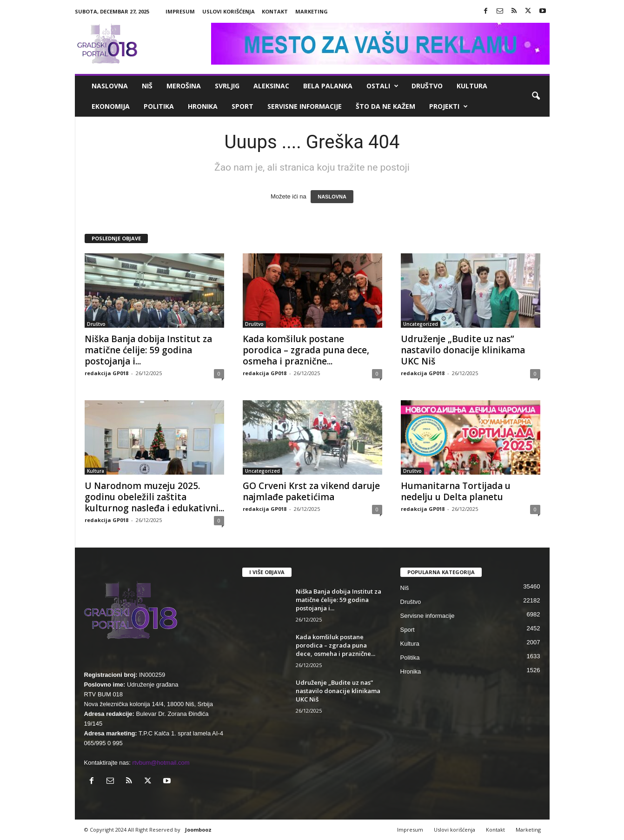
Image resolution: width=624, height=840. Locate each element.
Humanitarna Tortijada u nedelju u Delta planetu (456, 491)
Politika (159, 106)
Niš (147, 86)
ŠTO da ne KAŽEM (385, 106)
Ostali (382, 86)
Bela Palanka (328, 86)
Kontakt (275, 11)
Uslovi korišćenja (229, 11)
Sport (242, 106)
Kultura (472, 86)
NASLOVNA (332, 197)
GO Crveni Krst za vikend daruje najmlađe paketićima (311, 491)
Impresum (180, 11)
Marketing (312, 11)
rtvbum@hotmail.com (161, 763)
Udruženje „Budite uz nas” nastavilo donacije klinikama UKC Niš (463, 350)
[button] (536, 96)
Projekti (448, 106)
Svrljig (227, 86)
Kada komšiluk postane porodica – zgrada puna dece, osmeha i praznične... (306, 350)
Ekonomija (111, 106)
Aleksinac (271, 86)
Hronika (203, 106)
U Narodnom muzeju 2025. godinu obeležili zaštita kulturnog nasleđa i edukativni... (154, 497)
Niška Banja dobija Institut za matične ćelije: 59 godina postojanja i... (148, 350)
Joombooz (198, 830)
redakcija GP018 (106, 373)
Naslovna (110, 86)
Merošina (184, 86)
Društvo (427, 86)
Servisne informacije (305, 106)
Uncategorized (421, 324)
